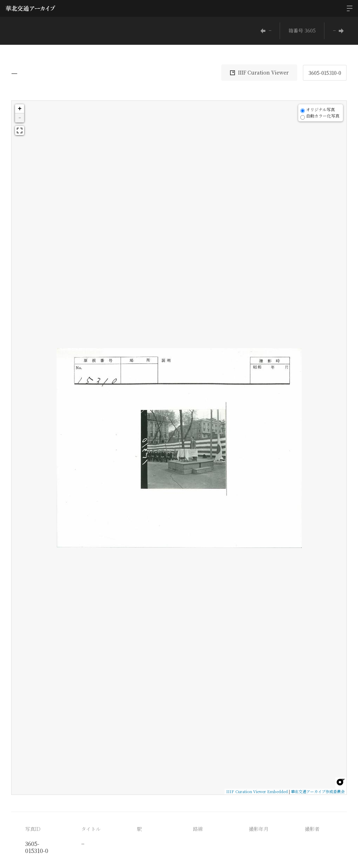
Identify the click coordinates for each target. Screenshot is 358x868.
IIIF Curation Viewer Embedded (257, 791)
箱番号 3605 (302, 30)
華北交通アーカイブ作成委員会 (318, 791)
